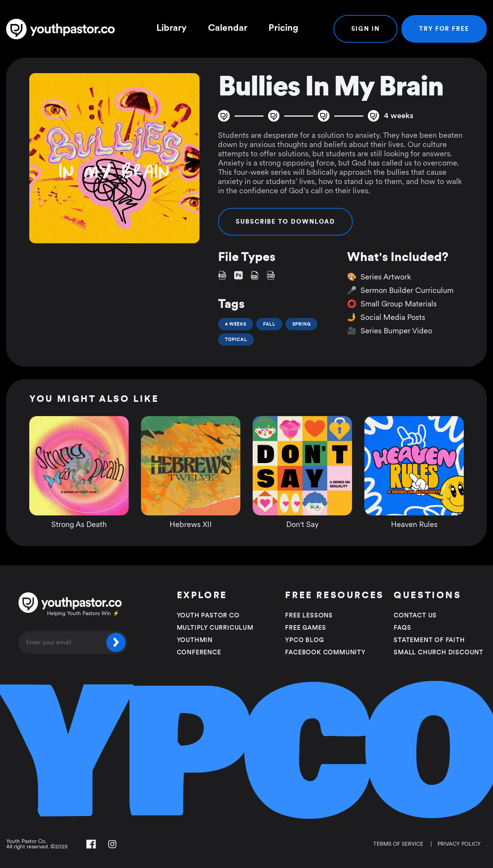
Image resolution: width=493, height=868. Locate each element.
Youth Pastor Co (208, 615)
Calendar (228, 28)
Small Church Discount (439, 652)
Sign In (366, 29)
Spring (302, 324)
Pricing (283, 28)
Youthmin (195, 640)
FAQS (402, 628)
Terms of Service (398, 844)
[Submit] (116, 642)
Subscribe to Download (285, 222)
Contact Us (415, 615)
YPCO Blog (304, 640)
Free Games (305, 628)
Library (172, 28)
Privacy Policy (459, 844)
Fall (269, 324)
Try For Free (444, 29)
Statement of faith (429, 640)
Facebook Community (325, 652)
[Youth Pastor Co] (64, 29)
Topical (236, 340)
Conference (199, 652)
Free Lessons (309, 615)
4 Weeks (236, 324)
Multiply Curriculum (215, 628)
